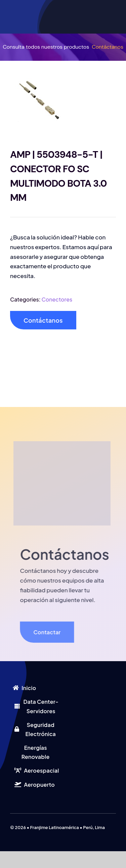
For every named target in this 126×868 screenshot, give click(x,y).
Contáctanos (108, 47)
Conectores (57, 299)
